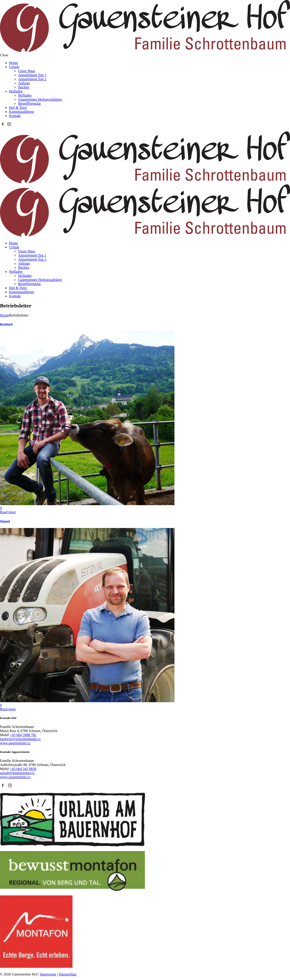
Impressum (48, 974)
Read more (8, 512)
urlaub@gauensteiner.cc (17, 773)
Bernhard (6, 324)
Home (4, 315)
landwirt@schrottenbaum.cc (20, 739)
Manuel (5, 521)
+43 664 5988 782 (23, 735)
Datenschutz (68, 974)
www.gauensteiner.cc (15, 743)
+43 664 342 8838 (23, 769)
